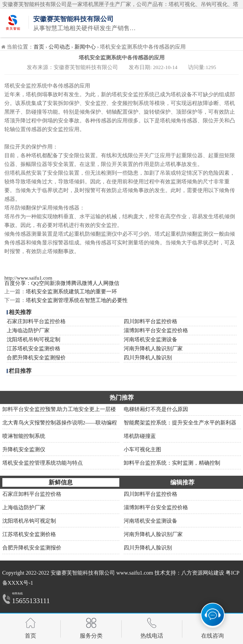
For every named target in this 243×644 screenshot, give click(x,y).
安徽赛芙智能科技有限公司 (83, 573)
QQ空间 (40, 283)
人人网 (101, 283)
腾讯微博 (82, 283)
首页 (39, 47)
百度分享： (18, 283)
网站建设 (214, 573)
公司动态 (59, 47)
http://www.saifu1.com (28, 278)
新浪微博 (60, 283)
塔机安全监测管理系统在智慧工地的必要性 (77, 300)
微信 (114, 283)
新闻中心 (85, 47)
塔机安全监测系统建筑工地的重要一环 (71, 291)
